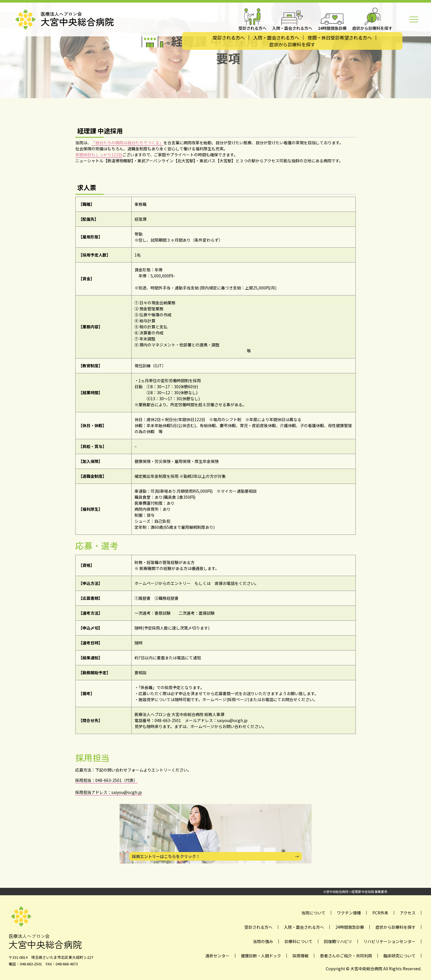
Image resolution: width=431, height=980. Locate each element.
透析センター (218, 956)
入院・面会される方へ (276, 38)
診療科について (298, 941)
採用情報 (300, 956)
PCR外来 (380, 913)
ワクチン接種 (349, 913)
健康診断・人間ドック (261, 956)
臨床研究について (400, 956)
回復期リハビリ (338, 941)
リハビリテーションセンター (390, 941)
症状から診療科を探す (292, 44)
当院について (313, 913)
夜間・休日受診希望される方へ (340, 38)
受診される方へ (229, 38)
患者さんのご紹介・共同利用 (346, 956)
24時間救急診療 (350, 927)
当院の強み (263, 941)
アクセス (408, 913)
